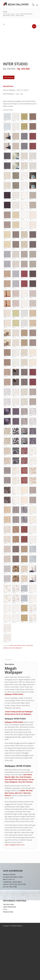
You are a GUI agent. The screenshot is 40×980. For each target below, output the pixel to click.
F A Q (5, 909)
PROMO (12, 645)
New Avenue (23, 779)
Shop (5, 12)
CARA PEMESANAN (9, 907)
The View (29, 791)
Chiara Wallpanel (11, 782)
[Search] (32, 5)
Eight (13, 777)
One (17, 777)
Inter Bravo (28, 775)
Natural (8, 795)
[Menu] (37, 5)
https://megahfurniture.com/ (15, 845)
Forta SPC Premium (25, 782)
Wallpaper (27, 714)
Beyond (7, 777)
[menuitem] (32, 5)
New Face (27, 793)
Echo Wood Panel (11, 779)
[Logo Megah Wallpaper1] (17, 4)
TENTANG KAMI (8, 904)
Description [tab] (14, 660)
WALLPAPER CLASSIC (20, 645)
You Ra (31, 779)
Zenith (23, 791)
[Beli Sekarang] (9, 77)
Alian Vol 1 (19, 793)
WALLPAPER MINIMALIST (15, 648)
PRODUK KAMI (8, 912)
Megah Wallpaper (14, 670)
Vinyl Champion (25, 777)
